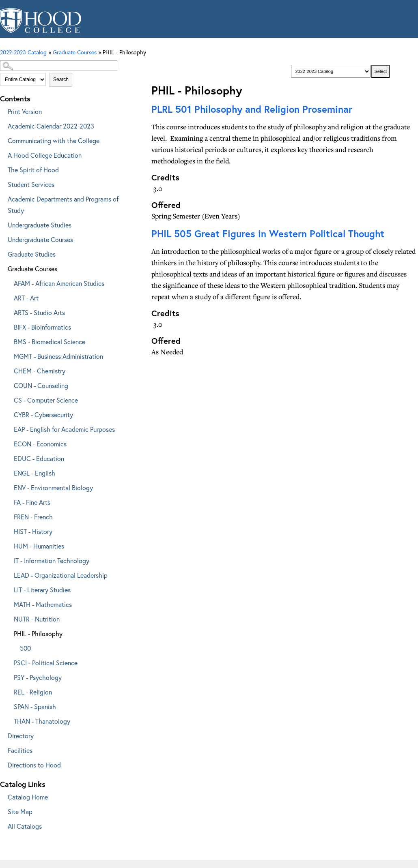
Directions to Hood (34, 765)
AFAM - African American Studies (59, 283)
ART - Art (26, 298)
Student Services (31, 184)
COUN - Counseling (41, 385)
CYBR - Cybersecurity (43, 415)
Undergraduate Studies (40, 225)
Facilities (20, 750)
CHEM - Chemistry (40, 371)
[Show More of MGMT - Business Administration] (8, 355)
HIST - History (33, 531)
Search (61, 79)
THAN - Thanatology (42, 721)
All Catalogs (25, 826)
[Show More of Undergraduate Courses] (2, 238)
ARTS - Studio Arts (39, 312)
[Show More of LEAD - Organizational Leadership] (8, 574)
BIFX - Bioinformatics (42, 327)
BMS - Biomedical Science (50, 342)
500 (25, 648)
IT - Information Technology (52, 560)
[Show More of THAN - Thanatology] (8, 720)
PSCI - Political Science (46, 663)
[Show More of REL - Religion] (8, 691)
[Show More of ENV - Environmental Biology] (8, 486)
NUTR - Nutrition (37, 619)
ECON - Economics (40, 444)
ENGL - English (34, 473)
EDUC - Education (39, 458)
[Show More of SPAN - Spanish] (8, 705)
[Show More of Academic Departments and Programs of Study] (2, 198)
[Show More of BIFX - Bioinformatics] (8, 326)
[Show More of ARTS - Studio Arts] (8, 311)
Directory (21, 736)
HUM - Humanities (39, 546)
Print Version (25, 111)
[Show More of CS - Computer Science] (8, 399)
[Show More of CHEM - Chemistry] (8, 370)
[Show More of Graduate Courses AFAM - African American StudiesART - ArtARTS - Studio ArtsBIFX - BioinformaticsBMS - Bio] (2, 267)
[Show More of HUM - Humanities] (8, 545)
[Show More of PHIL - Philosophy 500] (8, 632)
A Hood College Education (45, 155)
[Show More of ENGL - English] (8, 472)
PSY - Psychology (38, 677)
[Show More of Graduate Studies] (2, 253)
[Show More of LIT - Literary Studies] (8, 588)
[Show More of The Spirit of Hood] (2, 168)
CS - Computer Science (46, 400)
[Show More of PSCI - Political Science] (8, 661)
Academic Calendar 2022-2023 (51, 126)
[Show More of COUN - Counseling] (8, 384)
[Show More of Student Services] (2, 183)
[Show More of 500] (14, 647)
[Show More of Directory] (2, 734)
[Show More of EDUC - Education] (8, 457)
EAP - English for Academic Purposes (64, 429)
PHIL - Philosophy (38, 633)
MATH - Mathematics (43, 604)
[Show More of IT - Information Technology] (8, 559)
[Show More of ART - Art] (8, 297)
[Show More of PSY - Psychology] (8, 676)
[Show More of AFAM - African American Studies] (8, 282)
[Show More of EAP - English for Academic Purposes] (8, 428)
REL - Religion (33, 692)
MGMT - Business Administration (58, 356)
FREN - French (33, 517)
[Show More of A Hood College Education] (2, 154)
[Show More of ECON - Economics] (8, 443)
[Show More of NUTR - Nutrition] (8, 618)
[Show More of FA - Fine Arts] (8, 501)
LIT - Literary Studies (42, 590)
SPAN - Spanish (35, 706)
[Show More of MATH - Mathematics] (8, 603)
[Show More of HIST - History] (8, 530)
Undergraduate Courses (40, 239)
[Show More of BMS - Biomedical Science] (8, 340)
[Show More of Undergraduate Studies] (2, 224)
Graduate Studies (32, 254)
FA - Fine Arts (32, 502)
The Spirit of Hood (33, 170)
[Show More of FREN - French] (8, 515)
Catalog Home (28, 797)
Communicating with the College (54, 140)
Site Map (20, 811)
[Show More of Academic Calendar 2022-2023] (2, 125)
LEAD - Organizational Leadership (61, 575)
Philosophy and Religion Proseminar (252, 109)
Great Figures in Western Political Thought (268, 234)
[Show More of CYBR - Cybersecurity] (8, 413)
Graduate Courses (32, 269)
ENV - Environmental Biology (53, 488)
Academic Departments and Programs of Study (63, 205)
